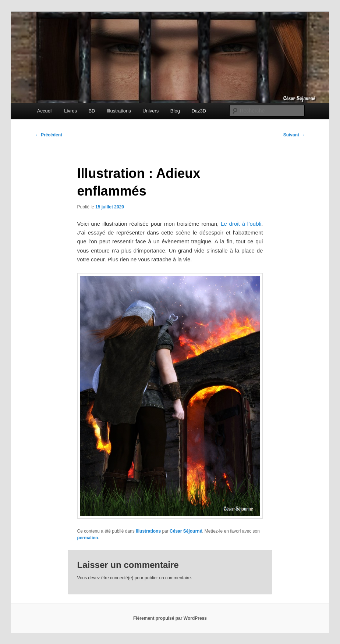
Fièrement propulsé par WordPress (170, 618)
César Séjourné (186, 531)
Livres (70, 111)
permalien (88, 538)
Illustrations (119, 111)
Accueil (45, 111)
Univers (150, 111)
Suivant (294, 135)
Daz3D (199, 111)
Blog (175, 111)
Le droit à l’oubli (241, 224)
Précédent (49, 135)
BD (92, 111)
